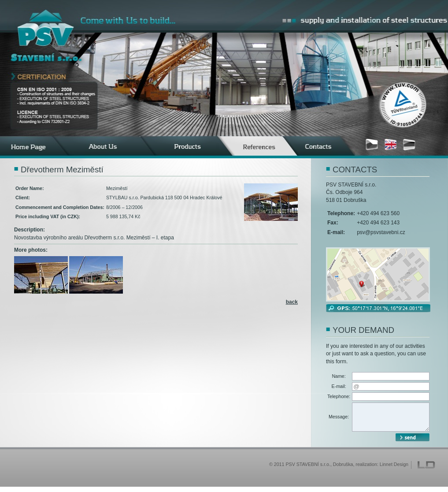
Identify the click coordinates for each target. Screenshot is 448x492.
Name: (339, 376)
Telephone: (339, 396)
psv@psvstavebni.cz (381, 232)
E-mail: (339, 386)
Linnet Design (394, 470)
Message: (339, 419)
